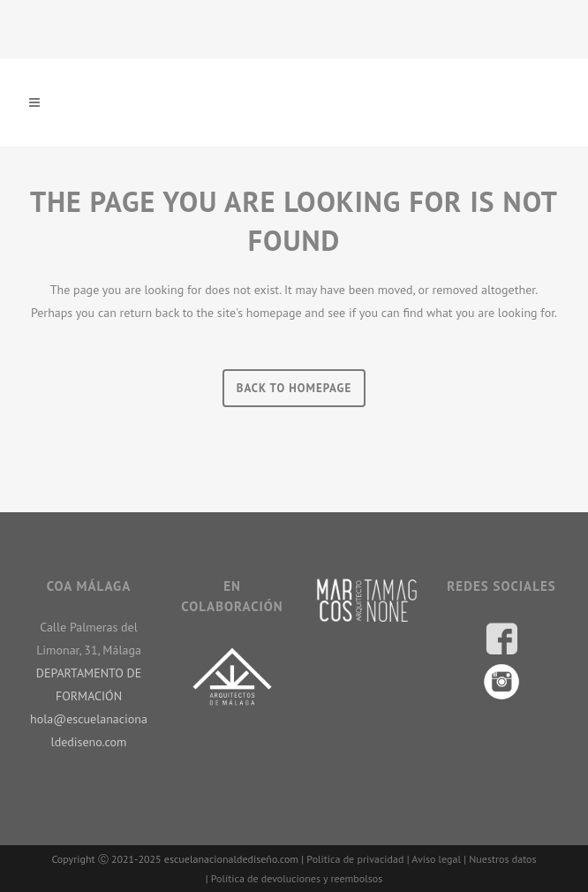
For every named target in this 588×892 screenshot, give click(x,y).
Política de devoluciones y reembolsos (297, 878)
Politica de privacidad (355, 859)
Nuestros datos (502, 859)
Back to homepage (294, 388)
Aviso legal (436, 859)
